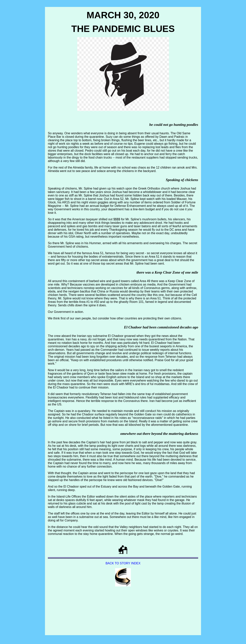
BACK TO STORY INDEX (123, 563)
